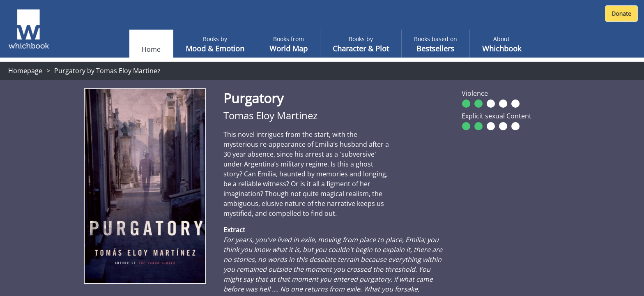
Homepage (25, 71)
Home (151, 49)
